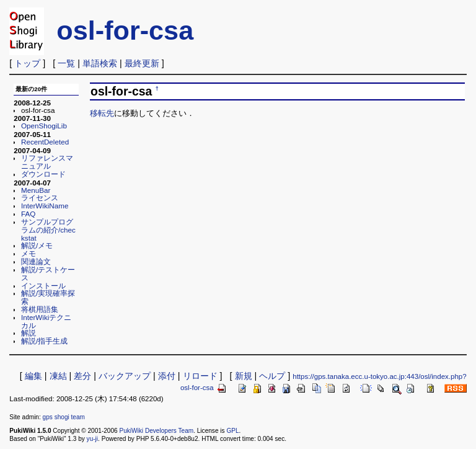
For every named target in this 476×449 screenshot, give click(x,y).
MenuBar (36, 190)
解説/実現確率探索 (48, 297)
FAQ (28, 214)
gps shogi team (64, 417)
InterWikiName (45, 206)
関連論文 (36, 261)
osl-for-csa (125, 30)
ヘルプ (272, 376)
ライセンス (40, 198)
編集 (33, 376)
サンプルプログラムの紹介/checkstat (48, 230)
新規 (244, 376)
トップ (27, 63)
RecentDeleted (45, 142)
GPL (232, 431)
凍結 (58, 376)
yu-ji (92, 439)
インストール (43, 286)
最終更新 (142, 63)
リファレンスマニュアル (47, 162)
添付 (167, 376)
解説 (29, 333)
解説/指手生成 (44, 341)
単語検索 (100, 63)
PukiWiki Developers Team (156, 431)
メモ (29, 253)
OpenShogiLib (44, 126)
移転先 (102, 113)
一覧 (66, 63)
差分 (82, 376)
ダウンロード (43, 174)
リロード (200, 376)
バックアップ (125, 376)
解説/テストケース (48, 273)
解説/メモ (37, 245)
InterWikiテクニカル (46, 321)
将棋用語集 (40, 309)
